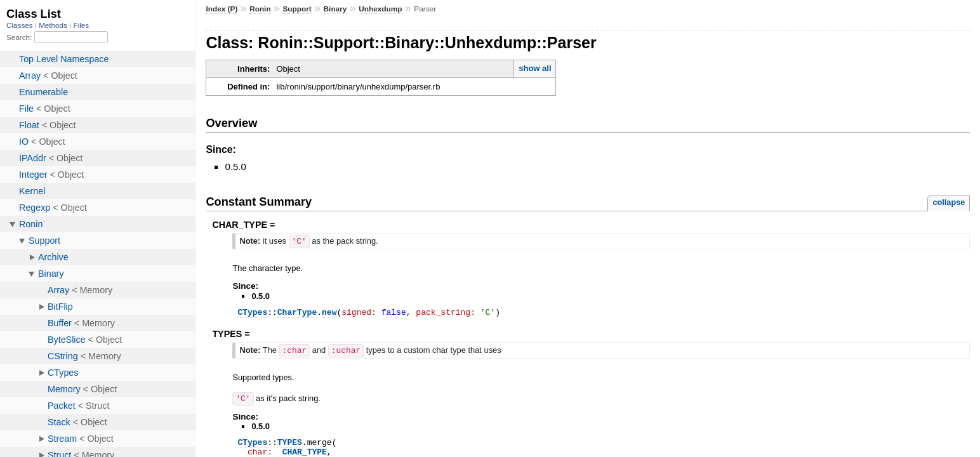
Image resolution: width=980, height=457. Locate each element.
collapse (949, 202)
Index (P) (222, 9)
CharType (297, 313)
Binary (335, 9)
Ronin (260, 9)
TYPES (290, 444)
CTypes (252, 313)
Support (297, 9)
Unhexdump (380, 9)
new (329, 313)
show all (535, 68)
